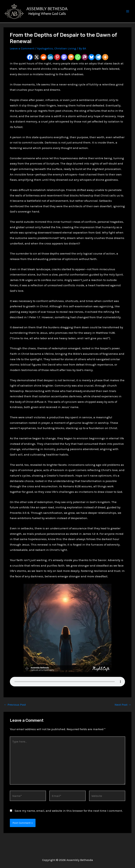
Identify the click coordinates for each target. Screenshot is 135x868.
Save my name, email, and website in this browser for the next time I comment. (69, 818)
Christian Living (65, 56)
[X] (37, 64)
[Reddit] (44, 64)
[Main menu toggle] (128, 15)
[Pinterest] (57, 64)
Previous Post (15, 712)
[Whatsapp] (78, 64)
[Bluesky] (91, 64)
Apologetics (45, 56)
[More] (105, 64)
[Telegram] (98, 64)
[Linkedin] (50, 64)
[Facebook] (30, 64)
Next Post (123, 712)
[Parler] (85, 64)
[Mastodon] (64, 64)
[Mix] (71, 64)
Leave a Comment (22, 56)
